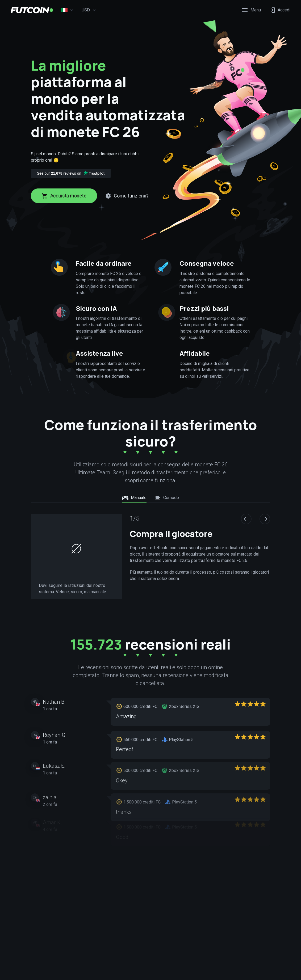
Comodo (167, 498)
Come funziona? (127, 196)
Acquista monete (64, 196)
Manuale (134, 498)
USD (89, 10)
